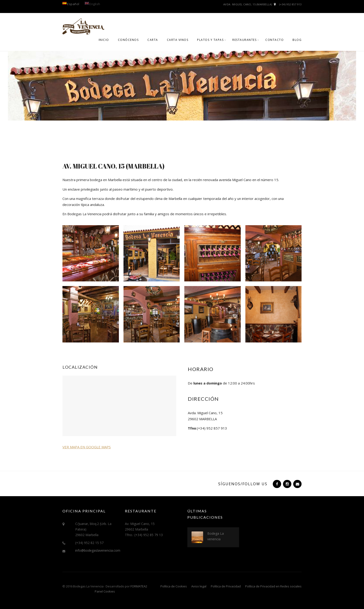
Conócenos (128, 40)
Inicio (104, 40)
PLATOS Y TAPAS (210, 40)
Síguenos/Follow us (243, 484)
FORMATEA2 (139, 586)
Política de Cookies (174, 586)
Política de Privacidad (226, 586)
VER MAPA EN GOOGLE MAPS (87, 447)
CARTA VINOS (178, 40)
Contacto (275, 40)
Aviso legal (199, 586)
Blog (297, 40)
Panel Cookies (105, 591)
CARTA (153, 40)
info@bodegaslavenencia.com (98, 550)
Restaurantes (244, 40)
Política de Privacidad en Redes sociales (273, 586)
